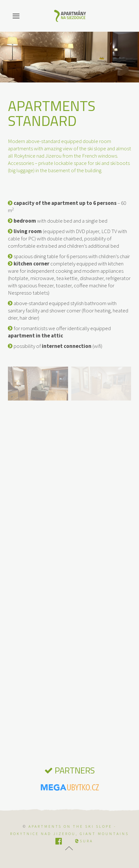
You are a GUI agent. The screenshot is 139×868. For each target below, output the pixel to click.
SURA (84, 841)
